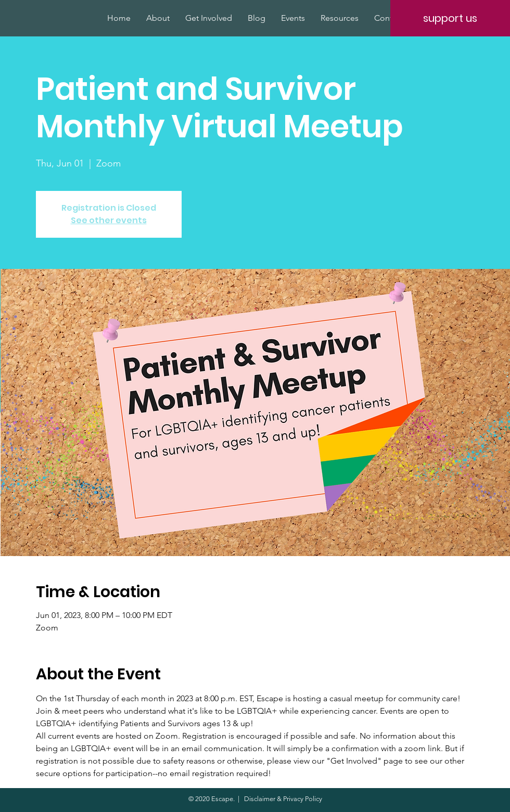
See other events (109, 220)
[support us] (450, 18)
